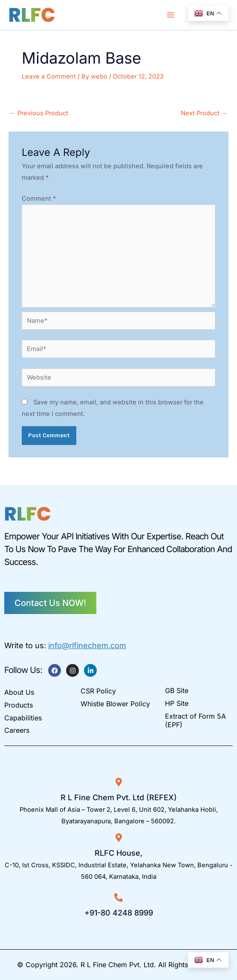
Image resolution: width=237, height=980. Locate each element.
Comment (39, 199)
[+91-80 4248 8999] (118, 898)
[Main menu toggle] (171, 15)
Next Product (204, 113)
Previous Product (39, 113)
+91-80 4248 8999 (119, 913)
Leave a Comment (49, 76)
